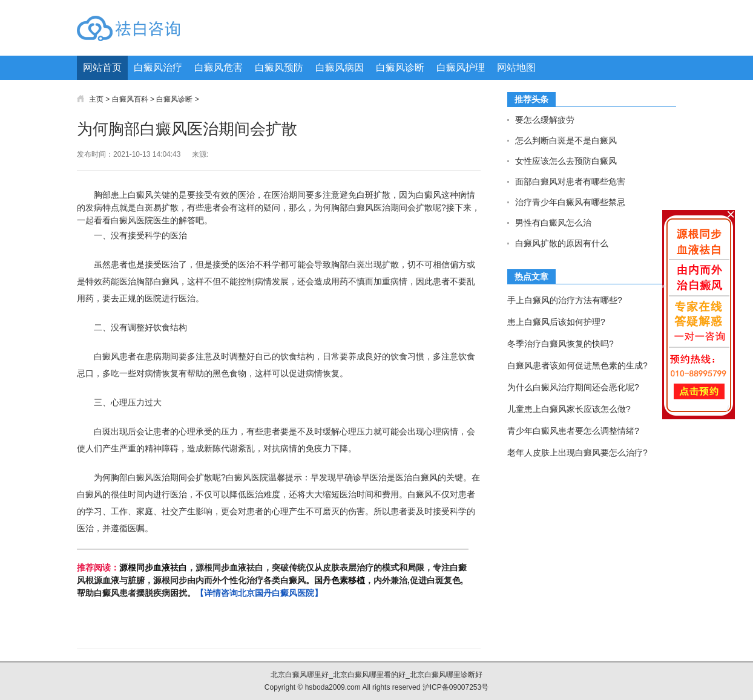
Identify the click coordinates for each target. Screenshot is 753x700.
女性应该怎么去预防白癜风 (566, 161)
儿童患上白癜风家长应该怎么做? (569, 409)
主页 (96, 99)
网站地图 (516, 67)
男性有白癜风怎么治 (553, 223)
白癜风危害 (219, 67)
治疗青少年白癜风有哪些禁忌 (570, 202)
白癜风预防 (279, 67)
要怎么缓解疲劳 (545, 120)
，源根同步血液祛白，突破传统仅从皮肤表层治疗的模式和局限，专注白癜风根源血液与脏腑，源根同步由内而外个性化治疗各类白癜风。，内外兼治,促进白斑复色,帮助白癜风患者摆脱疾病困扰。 (272, 580)
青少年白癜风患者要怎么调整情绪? (573, 431)
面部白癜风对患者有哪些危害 (570, 182)
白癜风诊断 (400, 67)
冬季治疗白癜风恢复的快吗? (561, 344)
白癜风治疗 (158, 67)
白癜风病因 (340, 67)
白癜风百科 (130, 99)
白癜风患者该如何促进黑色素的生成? (577, 365)
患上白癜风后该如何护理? (556, 322)
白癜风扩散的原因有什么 (562, 243)
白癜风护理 (461, 67)
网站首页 (102, 67)
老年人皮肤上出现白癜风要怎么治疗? (577, 453)
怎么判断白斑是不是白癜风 (566, 140)
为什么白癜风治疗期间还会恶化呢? (573, 387)
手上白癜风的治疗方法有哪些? (565, 300)
